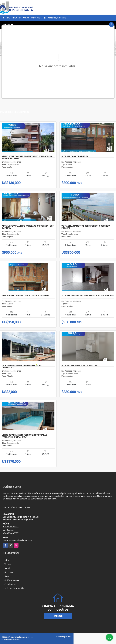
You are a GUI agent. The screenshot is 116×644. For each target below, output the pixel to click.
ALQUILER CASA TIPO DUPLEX (75, 156)
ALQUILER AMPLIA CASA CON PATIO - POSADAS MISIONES (88, 296)
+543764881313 (35, 18)
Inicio (7, 560)
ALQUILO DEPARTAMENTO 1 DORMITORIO (80, 365)
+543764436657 (13, 18)
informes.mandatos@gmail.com (18, 540)
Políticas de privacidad (15, 588)
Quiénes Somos (12, 580)
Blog (7, 576)
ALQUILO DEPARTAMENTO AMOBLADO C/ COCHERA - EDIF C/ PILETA (28, 227)
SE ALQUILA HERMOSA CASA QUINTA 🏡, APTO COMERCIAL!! (23, 366)
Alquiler (8, 568)
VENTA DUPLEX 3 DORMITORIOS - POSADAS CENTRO (25, 296)
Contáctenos (10, 584)
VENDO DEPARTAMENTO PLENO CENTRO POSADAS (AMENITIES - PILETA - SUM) (24, 436)
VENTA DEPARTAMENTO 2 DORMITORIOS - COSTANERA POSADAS (86, 227)
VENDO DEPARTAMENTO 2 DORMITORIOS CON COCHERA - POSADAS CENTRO (28, 157)
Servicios (9, 572)
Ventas (8, 564)
